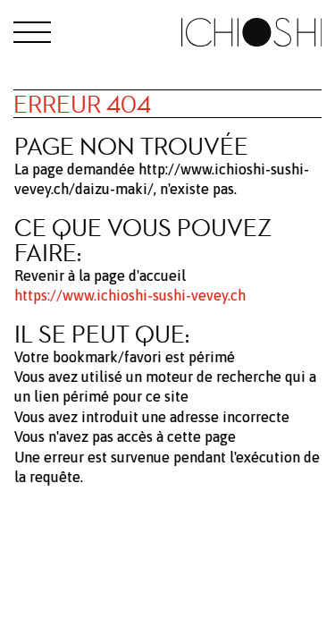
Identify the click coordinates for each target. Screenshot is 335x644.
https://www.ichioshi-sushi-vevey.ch (130, 295)
